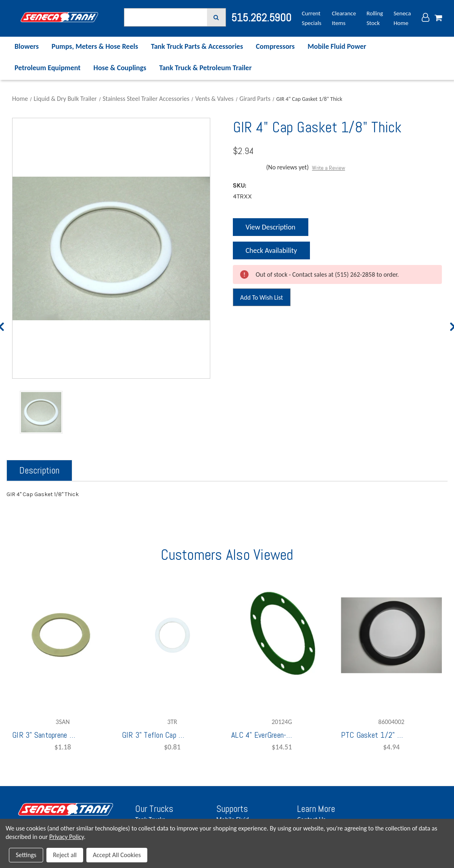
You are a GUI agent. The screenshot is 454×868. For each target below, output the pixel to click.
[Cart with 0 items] (438, 18)
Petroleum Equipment (48, 68)
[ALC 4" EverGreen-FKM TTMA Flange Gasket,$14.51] (282, 635)
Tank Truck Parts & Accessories (197, 46)
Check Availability (271, 253)
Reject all (65, 855)
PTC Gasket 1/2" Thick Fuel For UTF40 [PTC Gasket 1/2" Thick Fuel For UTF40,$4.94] (373, 735)
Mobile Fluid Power (337, 46)
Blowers (27, 46)
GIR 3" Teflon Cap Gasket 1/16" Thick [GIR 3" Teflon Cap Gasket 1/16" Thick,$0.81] (154, 735)
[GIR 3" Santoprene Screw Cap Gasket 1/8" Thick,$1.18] (63, 635)
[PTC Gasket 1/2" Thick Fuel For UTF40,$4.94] (392, 635)
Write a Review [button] (328, 168)
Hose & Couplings (120, 68)
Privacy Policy (67, 837)
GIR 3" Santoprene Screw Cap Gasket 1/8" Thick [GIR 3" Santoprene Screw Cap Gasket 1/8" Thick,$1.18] (44, 735)
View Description (270, 227)
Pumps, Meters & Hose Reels (95, 46)
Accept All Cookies (117, 855)
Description (39, 470)
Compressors (275, 46)
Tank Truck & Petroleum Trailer (205, 68)
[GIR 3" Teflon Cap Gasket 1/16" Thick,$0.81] (173, 635)
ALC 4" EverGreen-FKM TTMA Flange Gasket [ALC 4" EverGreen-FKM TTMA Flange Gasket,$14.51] (264, 735)
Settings (26, 855)
